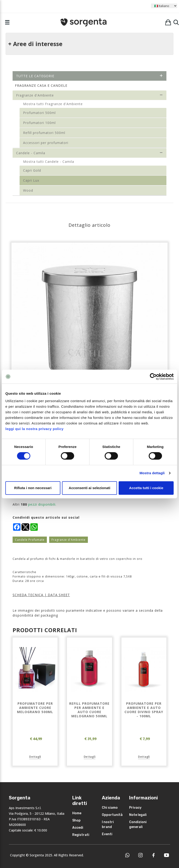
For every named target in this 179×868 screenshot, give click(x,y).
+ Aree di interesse (35, 44)
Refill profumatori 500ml (44, 133)
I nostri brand (108, 825)
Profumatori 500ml (39, 113)
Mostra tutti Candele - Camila (49, 162)
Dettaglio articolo (89, 225)
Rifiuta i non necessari (33, 488)
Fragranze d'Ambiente (89, 95)
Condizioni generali (138, 825)
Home (77, 813)
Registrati (81, 835)
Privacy (135, 808)
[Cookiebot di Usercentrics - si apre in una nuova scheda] (153, 377)
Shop (76, 820)
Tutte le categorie (89, 76)
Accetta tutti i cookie (146, 488)
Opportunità (112, 815)
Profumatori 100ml (39, 123)
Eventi (107, 834)
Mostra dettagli (152, 473)
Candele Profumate (30, 540)
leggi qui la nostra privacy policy (34, 429)
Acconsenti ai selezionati (89, 488)
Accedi (78, 828)
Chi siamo (110, 808)
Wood (28, 190)
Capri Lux (31, 180)
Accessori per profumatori (46, 143)
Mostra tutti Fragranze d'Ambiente (53, 104)
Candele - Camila (89, 153)
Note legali (138, 815)
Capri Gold (32, 170)
